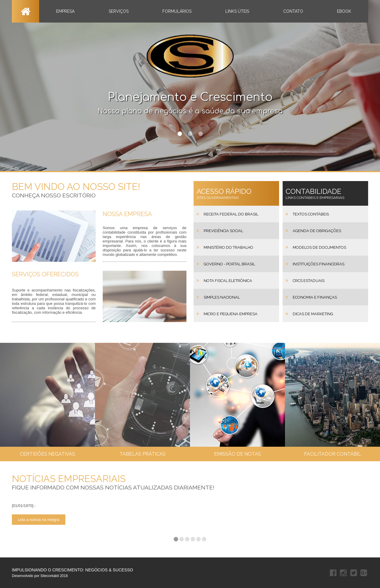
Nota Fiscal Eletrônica (228, 281)
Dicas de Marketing (313, 314)
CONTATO (293, 11)
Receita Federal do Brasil (231, 214)
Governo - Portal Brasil (229, 264)
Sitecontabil (50, 576)
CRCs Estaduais (309, 281)
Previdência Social (223, 231)
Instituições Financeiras (319, 264)
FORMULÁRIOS (177, 11)
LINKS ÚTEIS (237, 11)
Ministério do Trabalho (228, 247)
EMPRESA (65, 11)
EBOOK (344, 11)
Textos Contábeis (311, 214)
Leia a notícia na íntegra (39, 520)
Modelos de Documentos (319, 247)
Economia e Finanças (315, 297)
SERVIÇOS (119, 11)
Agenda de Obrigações (317, 231)
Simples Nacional (222, 297)
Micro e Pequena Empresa (231, 314)
